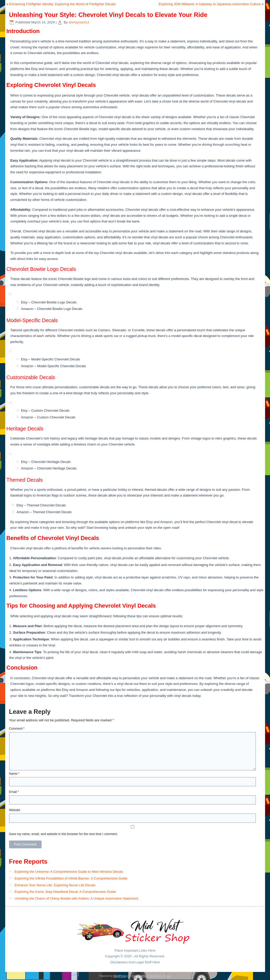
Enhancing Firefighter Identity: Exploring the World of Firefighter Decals (62, 4)
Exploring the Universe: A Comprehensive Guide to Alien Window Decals (69, 872)
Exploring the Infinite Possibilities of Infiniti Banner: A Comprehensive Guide (71, 878)
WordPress (120, 976)
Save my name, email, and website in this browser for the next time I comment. (64, 834)
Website (15, 810)
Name (14, 774)
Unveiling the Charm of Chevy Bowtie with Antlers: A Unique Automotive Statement (76, 898)
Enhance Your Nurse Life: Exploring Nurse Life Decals (55, 885)
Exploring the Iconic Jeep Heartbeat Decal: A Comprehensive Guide (65, 892)
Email (14, 792)
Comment (17, 729)
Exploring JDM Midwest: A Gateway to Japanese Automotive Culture (210, 4)
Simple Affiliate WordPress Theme (151, 976)
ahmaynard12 (79, 22)
